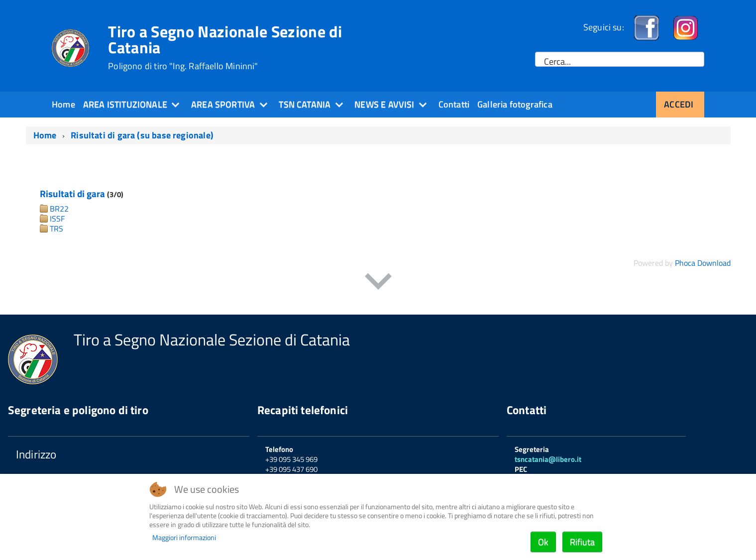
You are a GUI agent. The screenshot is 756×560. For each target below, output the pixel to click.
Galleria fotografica (515, 104)
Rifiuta (582, 542)
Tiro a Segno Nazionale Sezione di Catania (225, 47)
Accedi (679, 104)
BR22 (59, 209)
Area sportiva (223, 104)
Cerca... (557, 62)
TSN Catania (305, 104)
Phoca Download (703, 263)
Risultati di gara (72, 193)
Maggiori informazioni (184, 538)
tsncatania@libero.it (548, 459)
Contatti (454, 104)
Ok (543, 542)
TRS (56, 228)
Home (63, 104)
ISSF (57, 219)
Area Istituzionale (125, 104)
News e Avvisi (384, 104)
